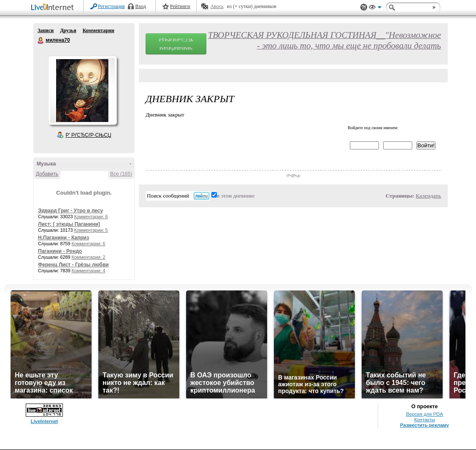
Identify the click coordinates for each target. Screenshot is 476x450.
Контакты (424, 420)
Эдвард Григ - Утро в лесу (70, 211)
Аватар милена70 (82, 90)
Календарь (428, 196)
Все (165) (121, 174)
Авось (217, 6)
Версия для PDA (425, 414)
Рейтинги (180, 6)
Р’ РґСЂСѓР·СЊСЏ (89, 135)
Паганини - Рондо (60, 251)
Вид (375, 8)
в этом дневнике (236, 196)
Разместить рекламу (425, 425)
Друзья (68, 30)
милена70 (41, 41)
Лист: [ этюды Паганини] (69, 224)
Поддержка (364, 7)
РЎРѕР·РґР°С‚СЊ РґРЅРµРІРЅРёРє (176, 44)
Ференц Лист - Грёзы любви (73, 265)
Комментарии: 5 (91, 230)
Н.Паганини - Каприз (64, 238)
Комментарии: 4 (89, 271)
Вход (141, 6)
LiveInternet (54, 8)
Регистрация (111, 6)
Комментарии (99, 30)
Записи (46, 30)
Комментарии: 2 (89, 257)
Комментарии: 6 (91, 217)
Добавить (47, 174)
